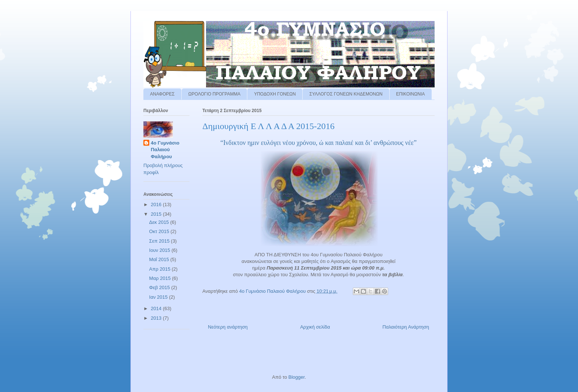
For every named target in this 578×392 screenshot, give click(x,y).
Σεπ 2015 (160, 241)
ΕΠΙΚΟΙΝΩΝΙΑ (411, 94)
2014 (157, 308)
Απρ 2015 (161, 269)
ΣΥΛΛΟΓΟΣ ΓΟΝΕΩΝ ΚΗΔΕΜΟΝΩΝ (346, 94)
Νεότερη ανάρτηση (228, 327)
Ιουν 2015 (161, 250)
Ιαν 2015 (159, 297)
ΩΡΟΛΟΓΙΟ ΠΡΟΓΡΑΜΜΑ (215, 94)
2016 (157, 204)
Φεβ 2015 (160, 287)
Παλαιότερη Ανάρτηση (406, 327)
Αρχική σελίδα (315, 327)
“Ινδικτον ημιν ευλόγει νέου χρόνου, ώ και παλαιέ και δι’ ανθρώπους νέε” (319, 143)
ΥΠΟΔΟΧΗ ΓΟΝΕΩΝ (275, 94)
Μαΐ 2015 (160, 259)
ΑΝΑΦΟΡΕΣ (162, 94)
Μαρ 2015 (161, 278)
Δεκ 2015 (160, 222)
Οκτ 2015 (160, 231)
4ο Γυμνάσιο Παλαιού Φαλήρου (165, 150)
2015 (157, 214)
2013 (157, 318)
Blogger (296, 377)
